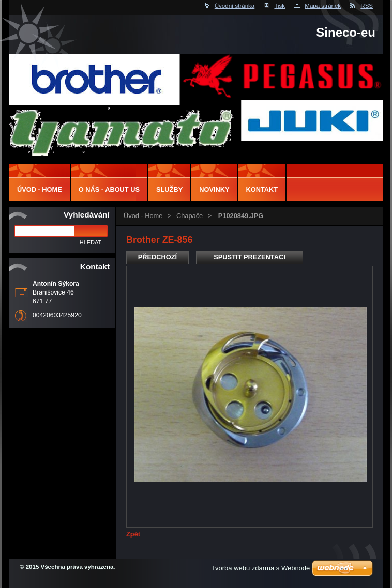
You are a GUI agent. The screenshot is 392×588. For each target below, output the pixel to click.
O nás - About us (109, 189)
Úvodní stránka (235, 6)
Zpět (133, 534)
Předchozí (157, 257)
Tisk (280, 6)
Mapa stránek (323, 6)
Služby (169, 189)
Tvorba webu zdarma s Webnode (260, 568)
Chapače (190, 216)
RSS (367, 6)
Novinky (214, 189)
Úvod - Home (143, 216)
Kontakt (262, 189)
